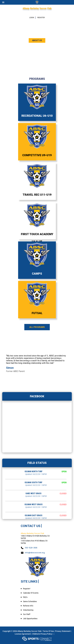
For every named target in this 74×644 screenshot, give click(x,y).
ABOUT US (37, 40)
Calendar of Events (31, 593)
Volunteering (28, 610)
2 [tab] (37, 379)
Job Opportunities (30, 619)
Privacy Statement (63, 631)
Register (41, 18)
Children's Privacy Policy (42, 634)
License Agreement (23, 634)
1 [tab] (34, 379)
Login (32, 18)
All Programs (37, 327)
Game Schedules (30, 601)
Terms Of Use (48, 631)
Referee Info (28, 606)
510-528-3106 (31, 548)
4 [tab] (41, 379)
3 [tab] (39, 379)
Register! (27, 589)
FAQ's (25, 597)
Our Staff (27, 614)
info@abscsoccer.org (35, 553)
